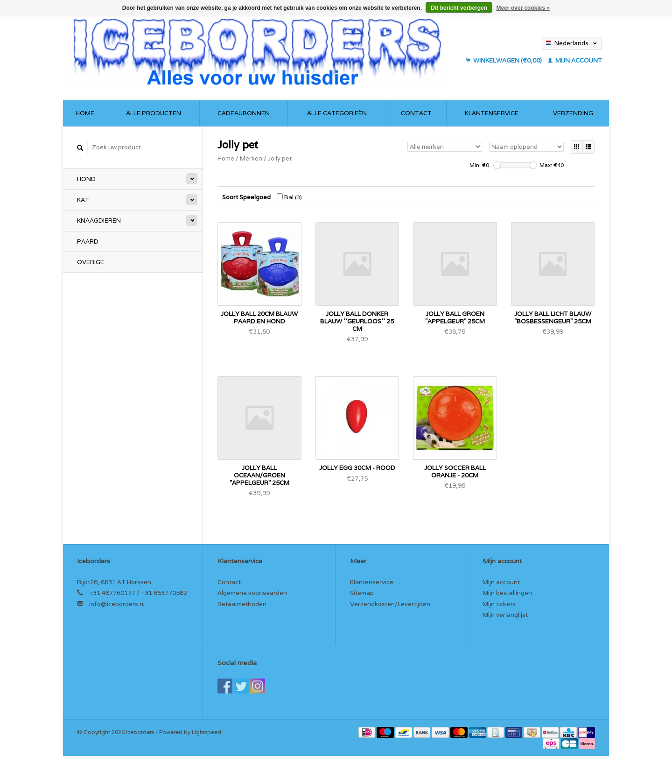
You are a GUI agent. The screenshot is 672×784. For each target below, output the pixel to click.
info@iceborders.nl (117, 604)
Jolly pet (280, 158)
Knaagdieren (99, 220)
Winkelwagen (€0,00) (504, 60)
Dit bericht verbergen (459, 8)
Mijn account (575, 60)
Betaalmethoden (242, 604)
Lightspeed (206, 732)
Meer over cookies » (523, 8)
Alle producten (154, 113)
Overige (91, 262)
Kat (83, 200)
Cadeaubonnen (244, 113)
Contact (416, 113)
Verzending (573, 113)
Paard (88, 241)
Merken (251, 158)
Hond (86, 179)
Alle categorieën (337, 113)
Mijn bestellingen (507, 593)
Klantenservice (492, 113)
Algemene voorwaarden (252, 593)
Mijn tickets (499, 604)
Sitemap (362, 593)
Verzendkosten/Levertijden (390, 604)
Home (85, 113)
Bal (289, 197)
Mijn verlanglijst (505, 615)
